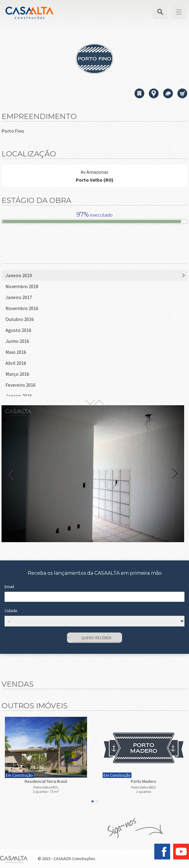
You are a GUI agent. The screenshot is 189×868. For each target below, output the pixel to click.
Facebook (162, 852)
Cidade (11, 611)
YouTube (181, 852)
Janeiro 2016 (19, 396)
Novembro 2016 (22, 308)
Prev (11, 474)
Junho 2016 (17, 341)
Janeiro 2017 (19, 297)
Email (9, 587)
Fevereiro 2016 (21, 385)
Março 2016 (17, 374)
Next (175, 474)
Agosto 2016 (18, 330)
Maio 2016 (16, 352)
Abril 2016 (16, 363)
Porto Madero (143, 781)
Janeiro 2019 (19, 275)
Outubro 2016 (20, 319)
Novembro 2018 (22, 286)
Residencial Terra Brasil (46, 781)
